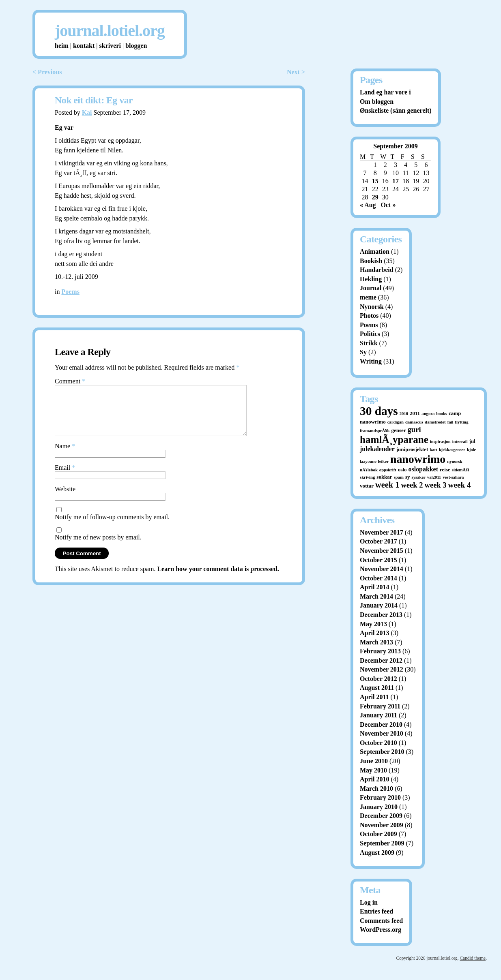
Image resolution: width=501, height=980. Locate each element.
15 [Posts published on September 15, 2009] (375, 181)
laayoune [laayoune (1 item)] (368, 461)
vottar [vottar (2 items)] (367, 486)
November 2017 (382, 532)
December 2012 (381, 660)
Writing (371, 361)
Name (65, 456)
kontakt (84, 46)
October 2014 (378, 578)
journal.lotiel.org (110, 31)
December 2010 (381, 724)
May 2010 (373, 770)
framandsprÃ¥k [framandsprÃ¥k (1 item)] (375, 431)
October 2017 (378, 541)
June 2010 (374, 761)
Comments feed (381, 921)
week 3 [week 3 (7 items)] (436, 485)
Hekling (371, 279)
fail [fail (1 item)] (450, 422)
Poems (70, 292)
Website (65, 499)
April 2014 (374, 587)
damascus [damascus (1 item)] (414, 422)
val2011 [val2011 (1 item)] (434, 477)
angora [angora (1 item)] (428, 414)
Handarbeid (377, 270)
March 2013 (376, 642)
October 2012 (378, 679)
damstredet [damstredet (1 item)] (435, 422)
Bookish (371, 261)
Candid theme (473, 958)
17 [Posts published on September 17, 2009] (396, 181)
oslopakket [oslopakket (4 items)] (423, 469)
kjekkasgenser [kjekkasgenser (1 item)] (452, 450)
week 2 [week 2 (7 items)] (412, 485)
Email (65, 477)
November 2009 (382, 825)
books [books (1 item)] (442, 414)
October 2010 (378, 743)
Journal (371, 288)
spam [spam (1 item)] (399, 477)
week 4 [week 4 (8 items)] (460, 485)
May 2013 (373, 624)
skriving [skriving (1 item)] (367, 477)
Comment (70, 381)
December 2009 (381, 816)
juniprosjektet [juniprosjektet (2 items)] (412, 449)
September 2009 (382, 843)
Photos (369, 316)
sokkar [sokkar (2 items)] (384, 477)
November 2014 (382, 569)
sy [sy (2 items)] (408, 477)
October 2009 (378, 834)
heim (62, 46)
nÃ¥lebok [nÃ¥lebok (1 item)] (369, 470)
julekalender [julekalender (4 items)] (377, 449)
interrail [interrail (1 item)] (460, 442)
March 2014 (376, 596)
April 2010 (374, 779)
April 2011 (374, 697)
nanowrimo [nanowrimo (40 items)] (418, 459)
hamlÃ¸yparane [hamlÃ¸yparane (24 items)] (394, 440)
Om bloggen (377, 102)
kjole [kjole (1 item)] (472, 450)
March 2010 (376, 788)
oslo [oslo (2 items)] (402, 470)
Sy (363, 352)
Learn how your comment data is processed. (218, 579)
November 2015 (382, 551)
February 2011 (380, 706)
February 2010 (380, 797)
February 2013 (380, 651)
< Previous (47, 72)
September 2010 (382, 752)
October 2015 (378, 560)
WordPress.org (381, 930)
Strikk (369, 343)
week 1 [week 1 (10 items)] (387, 485)
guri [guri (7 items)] (414, 429)
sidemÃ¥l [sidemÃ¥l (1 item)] (461, 470)
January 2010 (379, 807)
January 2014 (379, 605)
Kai (87, 112)
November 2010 (382, 733)
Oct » (388, 205)
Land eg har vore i (385, 92)
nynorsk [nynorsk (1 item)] (455, 461)
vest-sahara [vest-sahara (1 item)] (453, 477)
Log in (369, 902)
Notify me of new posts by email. (98, 547)
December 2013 (381, 615)
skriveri (110, 46)
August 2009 (377, 853)
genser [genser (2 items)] (398, 430)
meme (368, 297)
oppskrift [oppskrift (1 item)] (388, 470)
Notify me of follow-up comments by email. (112, 527)
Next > (296, 72)
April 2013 (374, 633)
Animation (375, 251)
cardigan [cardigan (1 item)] (396, 422)
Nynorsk (372, 307)
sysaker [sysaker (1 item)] (419, 477)
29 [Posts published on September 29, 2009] (375, 197)
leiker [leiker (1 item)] (383, 461)
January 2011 (378, 715)
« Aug (368, 205)
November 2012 (382, 669)
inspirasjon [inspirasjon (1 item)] (440, 442)
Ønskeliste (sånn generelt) (396, 110)
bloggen (136, 46)
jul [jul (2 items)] (472, 441)
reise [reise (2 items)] (445, 470)
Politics (370, 334)
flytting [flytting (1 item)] (461, 422)
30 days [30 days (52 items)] (379, 411)
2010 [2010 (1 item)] (404, 414)
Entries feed (376, 911)
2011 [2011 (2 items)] (415, 413)
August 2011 (377, 688)
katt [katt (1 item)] (433, 450)
